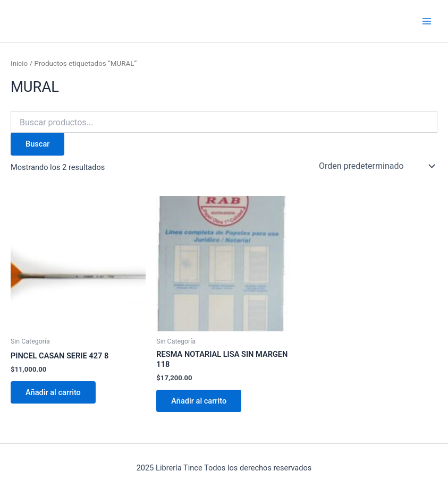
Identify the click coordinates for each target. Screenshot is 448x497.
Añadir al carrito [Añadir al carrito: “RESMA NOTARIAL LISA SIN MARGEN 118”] (199, 401)
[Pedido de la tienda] (376, 166)
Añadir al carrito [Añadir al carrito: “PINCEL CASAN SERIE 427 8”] (53, 392)
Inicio (19, 63)
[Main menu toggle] (427, 21)
